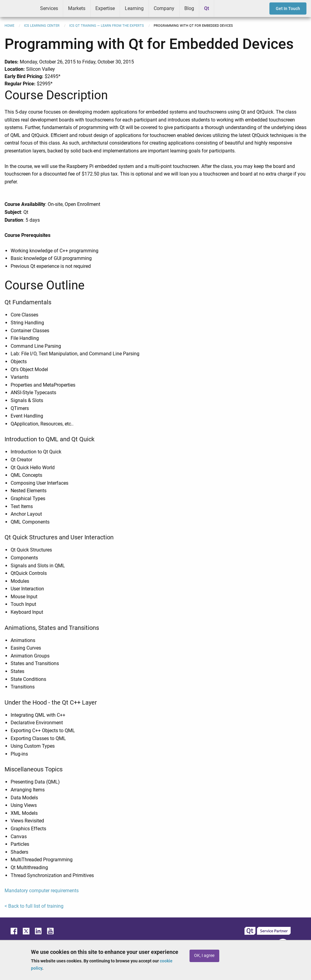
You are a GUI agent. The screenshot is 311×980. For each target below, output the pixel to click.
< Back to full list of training (34, 906)
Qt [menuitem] (207, 8)
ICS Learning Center (42, 26)
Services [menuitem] (49, 8)
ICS (18, 9)
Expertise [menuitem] (105, 8)
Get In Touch (288, 9)
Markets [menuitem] (77, 8)
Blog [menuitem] (189, 8)
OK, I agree (204, 956)
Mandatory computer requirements (42, 891)
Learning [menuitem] (134, 8)
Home (9, 26)
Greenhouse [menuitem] (223, 8)
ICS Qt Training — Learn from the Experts (107, 26)
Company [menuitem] (164, 8)
